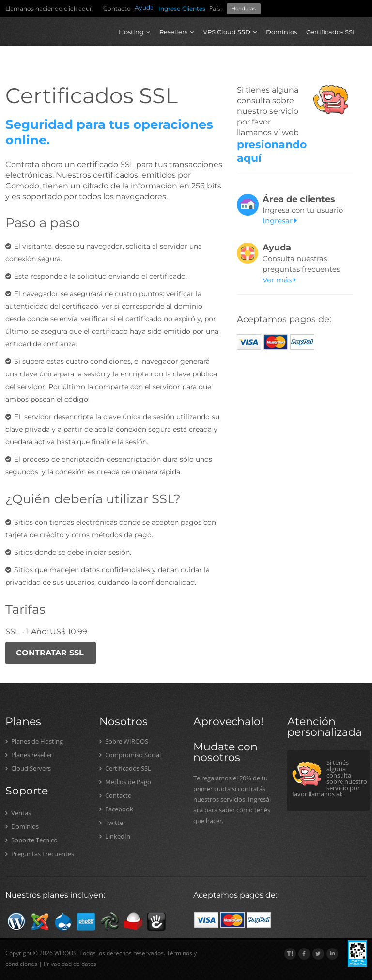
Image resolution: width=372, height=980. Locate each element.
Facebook (116, 809)
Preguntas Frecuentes (40, 854)
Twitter (112, 823)
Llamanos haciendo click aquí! (49, 8)
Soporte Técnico (31, 840)
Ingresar (280, 221)
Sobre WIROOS (124, 741)
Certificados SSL (331, 32)
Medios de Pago (125, 782)
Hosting (134, 32)
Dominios (281, 32)
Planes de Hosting (34, 741)
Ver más (279, 280)
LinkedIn (115, 836)
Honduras (244, 8)
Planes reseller (29, 755)
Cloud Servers (28, 768)
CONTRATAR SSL (50, 653)
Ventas (18, 813)
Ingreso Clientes (182, 8)
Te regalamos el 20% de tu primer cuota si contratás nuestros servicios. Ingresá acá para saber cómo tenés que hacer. (232, 799)
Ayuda (144, 8)
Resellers (177, 32)
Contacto (117, 8)
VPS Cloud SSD (230, 32)
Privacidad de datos (70, 964)
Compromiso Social (130, 755)
